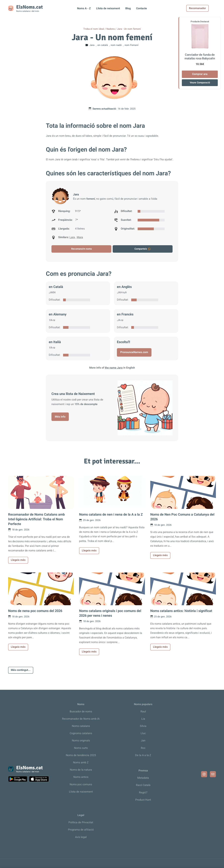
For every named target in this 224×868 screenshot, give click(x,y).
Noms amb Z (81, 763)
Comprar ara (200, 74)
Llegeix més (18, 560)
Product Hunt (143, 800)
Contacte (142, 8)
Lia (143, 719)
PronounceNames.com (134, 352)
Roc (143, 748)
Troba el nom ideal (94, 29)
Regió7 (143, 793)
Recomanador (205, 8)
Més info (60, 417)
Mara (80, 237)
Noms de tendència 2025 (81, 755)
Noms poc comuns (81, 784)
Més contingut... (21, 670)
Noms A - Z (84, 8)
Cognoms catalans (81, 733)
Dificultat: (55, 300)
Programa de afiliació (81, 830)
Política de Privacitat (81, 822)
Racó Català (143, 785)
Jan (143, 741)
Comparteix (143, 249)
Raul (143, 712)
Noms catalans (81, 726)
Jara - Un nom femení (129, 29)
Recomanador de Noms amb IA (81, 719)
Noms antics (81, 777)
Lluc (143, 733)
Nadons (111, 29)
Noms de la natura (81, 770)
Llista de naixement (81, 792)
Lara (72, 237)
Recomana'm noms (81, 249)
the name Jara (114, 368)
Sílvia (143, 726)
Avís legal (81, 837)
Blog (128, 8)
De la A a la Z (143, 755)
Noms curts (81, 748)
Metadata (143, 778)
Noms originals (81, 741)
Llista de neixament (108, 8)
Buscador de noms (81, 712)
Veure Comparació (200, 83)
